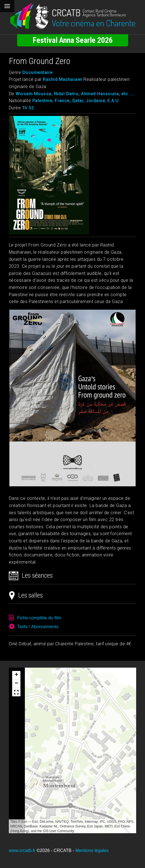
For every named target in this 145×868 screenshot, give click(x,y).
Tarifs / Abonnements (38, 627)
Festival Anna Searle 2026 (73, 40)
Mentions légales (92, 850)
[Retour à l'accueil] (72, 16)
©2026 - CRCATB (54, 850)
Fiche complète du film (39, 618)
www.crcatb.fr (22, 850)
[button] (16, 675)
